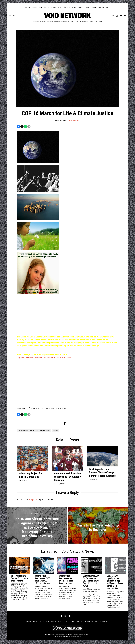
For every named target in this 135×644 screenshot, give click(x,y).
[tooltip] (113, 16)
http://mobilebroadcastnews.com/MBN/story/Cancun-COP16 (44, 358)
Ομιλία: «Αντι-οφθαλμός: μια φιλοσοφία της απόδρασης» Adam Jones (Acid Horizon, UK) (115, 583)
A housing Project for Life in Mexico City (31, 476)
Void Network (49, 635)
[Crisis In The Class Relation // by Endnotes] (98, 526)
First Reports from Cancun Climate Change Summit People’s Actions (102, 473)
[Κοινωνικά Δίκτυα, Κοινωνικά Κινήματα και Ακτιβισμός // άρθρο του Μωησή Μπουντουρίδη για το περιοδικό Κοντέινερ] (37, 526)
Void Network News (74, 121)
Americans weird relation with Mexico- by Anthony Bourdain (67, 477)
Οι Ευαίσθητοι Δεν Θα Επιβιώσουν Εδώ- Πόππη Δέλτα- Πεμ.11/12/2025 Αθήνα (91, 581)
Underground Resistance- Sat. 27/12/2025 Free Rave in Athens (66, 580)
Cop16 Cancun (49, 431)
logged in (33, 500)
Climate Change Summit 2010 (29, 431)
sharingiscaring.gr (76, 637)
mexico (61, 431)
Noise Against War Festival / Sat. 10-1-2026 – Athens (19, 579)
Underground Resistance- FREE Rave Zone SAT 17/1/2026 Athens (42, 580)
